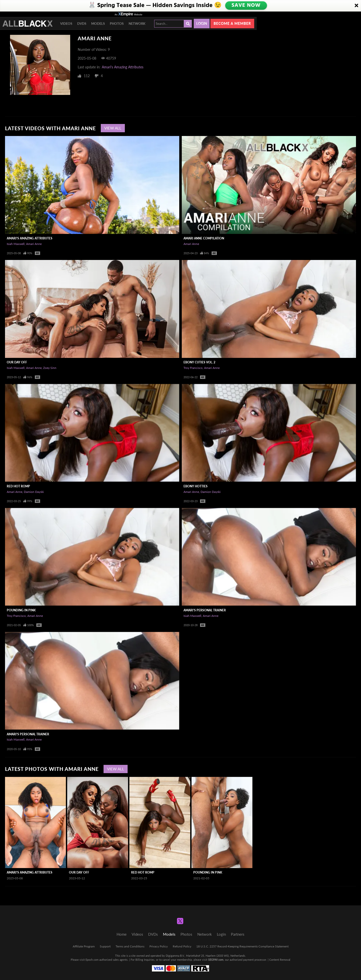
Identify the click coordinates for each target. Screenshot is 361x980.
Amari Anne (34, 244)
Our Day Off (17, 362)
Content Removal (280, 960)
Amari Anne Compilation (204, 238)
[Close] (356, 6)
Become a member (232, 23)
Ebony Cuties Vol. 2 (199, 362)
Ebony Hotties (196, 486)
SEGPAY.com (216, 960)
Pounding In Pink (21, 610)
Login (202, 23)
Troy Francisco (193, 368)
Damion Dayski (34, 492)
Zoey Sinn (50, 368)
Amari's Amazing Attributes (123, 67)
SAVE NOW (246, 6)
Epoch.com (92, 960)
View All (113, 128)
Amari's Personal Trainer (205, 610)
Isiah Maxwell (16, 244)
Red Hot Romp (18, 486)
